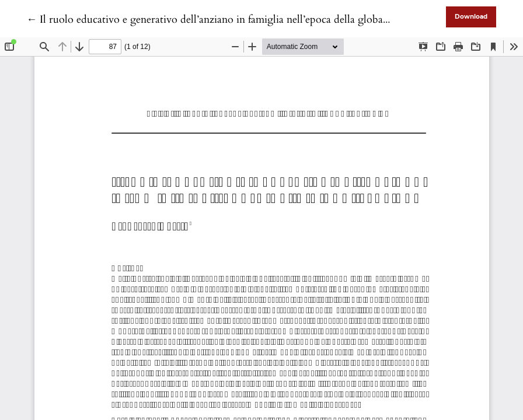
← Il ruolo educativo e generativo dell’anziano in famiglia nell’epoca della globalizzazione (226, 20)
